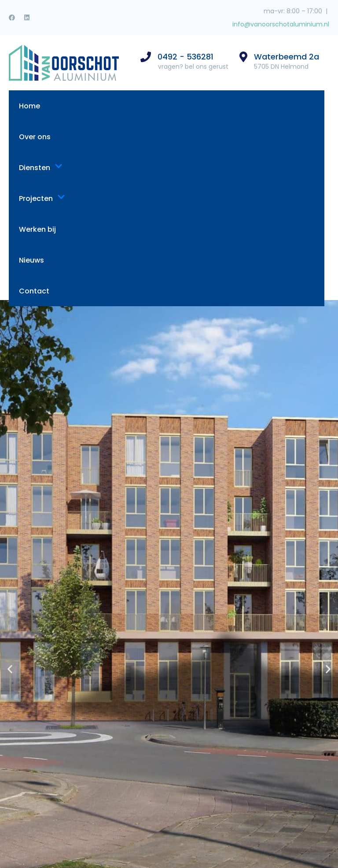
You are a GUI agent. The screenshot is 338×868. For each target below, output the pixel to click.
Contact (34, 291)
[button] (10, 669)
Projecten (42, 198)
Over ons (35, 137)
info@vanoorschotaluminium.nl (280, 24)
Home (29, 106)
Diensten (41, 168)
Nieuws (31, 260)
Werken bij (37, 229)
